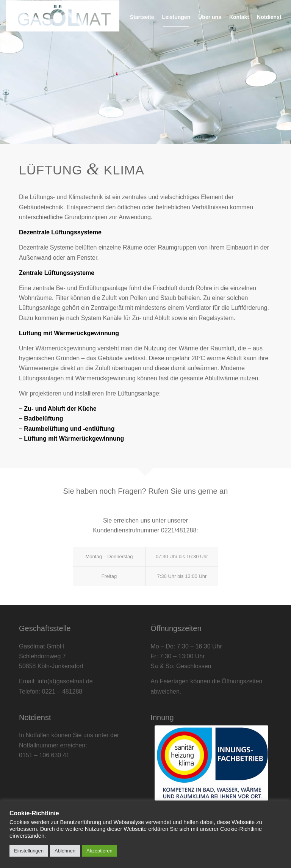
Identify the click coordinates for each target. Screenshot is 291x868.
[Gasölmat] (63, 17)
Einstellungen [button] (29, 851)
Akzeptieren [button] (99, 851)
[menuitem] (142, 17)
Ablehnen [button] (65, 851)
